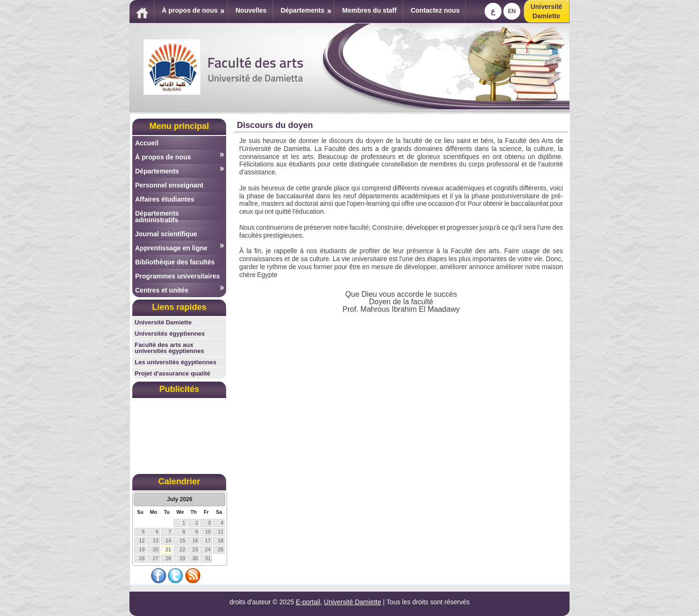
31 (208, 558)
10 (208, 532)
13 (156, 541)
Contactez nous (435, 10)
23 (195, 549)
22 (182, 549)
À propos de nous (193, 10)
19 (142, 549)
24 (208, 549)
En (512, 11)
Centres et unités (179, 290)
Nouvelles (251, 10)
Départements (306, 10)
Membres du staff (370, 10)
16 (195, 541)
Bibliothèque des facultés (175, 262)
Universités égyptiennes (170, 334)
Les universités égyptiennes (175, 362)
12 (142, 541)
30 (195, 558)
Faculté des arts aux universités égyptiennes (169, 348)
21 (168, 549)
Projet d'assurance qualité (172, 373)
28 (168, 558)
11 (220, 532)
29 (182, 558)
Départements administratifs (157, 217)
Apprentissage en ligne (179, 248)
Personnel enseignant (169, 185)
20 (156, 549)
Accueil (147, 143)
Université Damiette (163, 322)
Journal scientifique (166, 234)
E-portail (308, 602)
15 (182, 541)
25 (220, 549)
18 (220, 541)
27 (156, 558)
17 (208, 541)
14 (168, 541)
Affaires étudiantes (165, 199)
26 (142, 558)
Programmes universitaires (178, 276)
